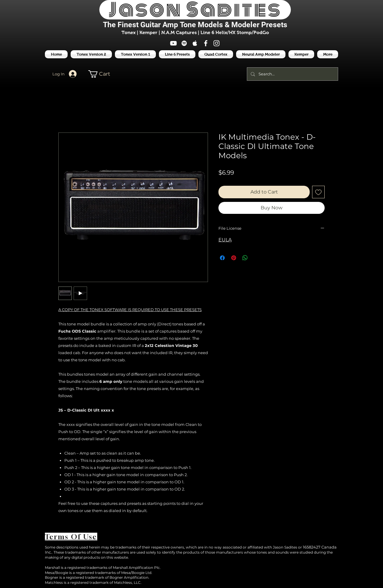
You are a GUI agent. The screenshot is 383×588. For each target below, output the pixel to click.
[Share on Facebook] (222, 258)
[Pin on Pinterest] (234, 258)
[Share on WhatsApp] (245, 258)
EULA (225, 240)
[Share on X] (256, 258)
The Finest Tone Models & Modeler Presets (195, 25)
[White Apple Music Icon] (195, 43)
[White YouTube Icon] (173, 43)
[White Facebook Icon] (206, 43)
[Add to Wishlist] (318, 192)
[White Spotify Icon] (184, 43)
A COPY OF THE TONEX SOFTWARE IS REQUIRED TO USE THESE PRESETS (130, 310)
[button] (177, 54)
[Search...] (292, 74)
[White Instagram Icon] (216, 43)
